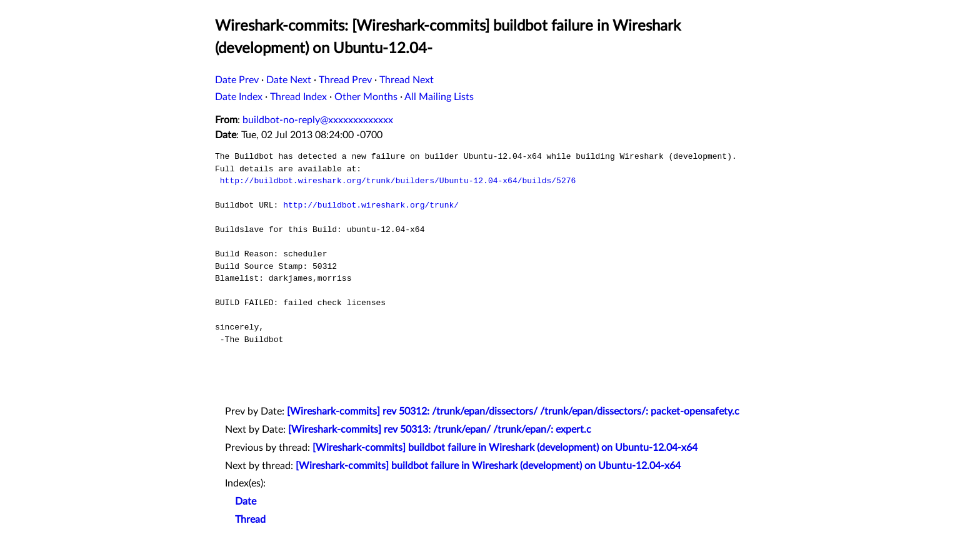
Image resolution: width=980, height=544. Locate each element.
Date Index (239, 97)
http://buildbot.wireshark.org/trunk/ (371, 205)
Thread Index (298, 97)
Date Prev (237, 80)
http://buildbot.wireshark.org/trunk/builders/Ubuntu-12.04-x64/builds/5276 (398, 181)
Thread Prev (345, 80)
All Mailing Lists (439, 97)
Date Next (289, 80)
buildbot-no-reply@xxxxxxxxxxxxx (318, 120)
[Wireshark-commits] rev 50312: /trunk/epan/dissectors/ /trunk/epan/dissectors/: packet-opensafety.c (513, 411)
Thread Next (407, 80)
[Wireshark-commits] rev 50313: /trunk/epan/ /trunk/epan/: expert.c (440, 430)
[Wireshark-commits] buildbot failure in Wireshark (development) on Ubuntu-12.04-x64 (505, 448)
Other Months (366, 97)
